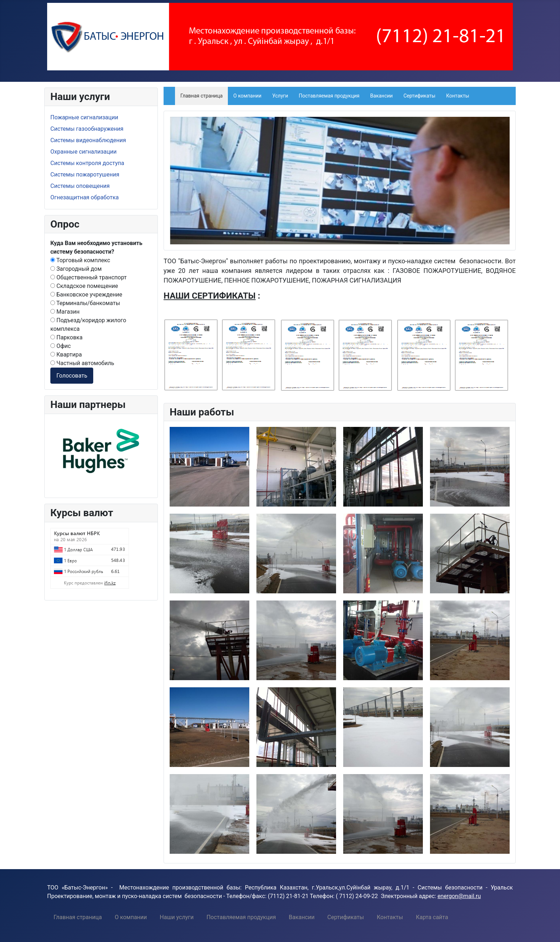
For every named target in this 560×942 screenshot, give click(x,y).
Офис (61, 346)
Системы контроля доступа (87, 163)
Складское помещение (84, 286)
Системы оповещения (80, 186)
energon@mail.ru (459, 896)
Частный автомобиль (82, 363)
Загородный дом (76, 269)
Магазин (65, 312)
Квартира (66, 355)
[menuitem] (78, 917)
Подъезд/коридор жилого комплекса (88, 325)
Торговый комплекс (80, 260)
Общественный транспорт (89, 277)
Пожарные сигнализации (84, 117)
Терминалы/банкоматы (85, 303)
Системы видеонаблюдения (88, 140)
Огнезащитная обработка (85, 197)
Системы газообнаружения (87, 129)
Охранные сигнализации (83, 152)
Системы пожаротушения (85, 175)
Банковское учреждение (86, 295)
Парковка (66, 337)
